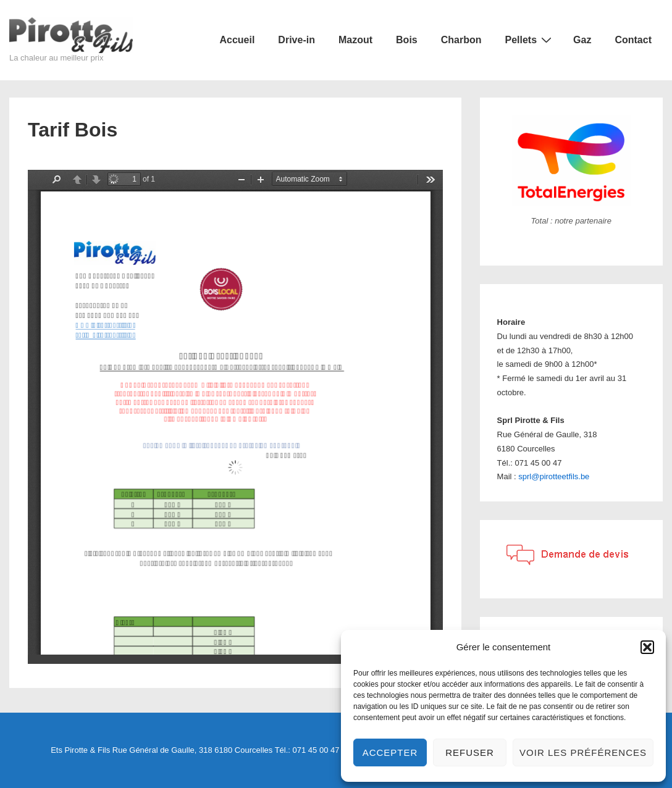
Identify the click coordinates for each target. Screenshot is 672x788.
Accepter (390, 752)
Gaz (582, 40)
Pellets (530, 40)
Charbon (461, 40)
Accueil (237, 40)
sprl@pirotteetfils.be (554, 476)
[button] (647, 647)
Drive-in (296, 40)
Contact (633, 40)
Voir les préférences (583, 752)
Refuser (470, 752)
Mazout (355, 40)
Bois (407, 40)
